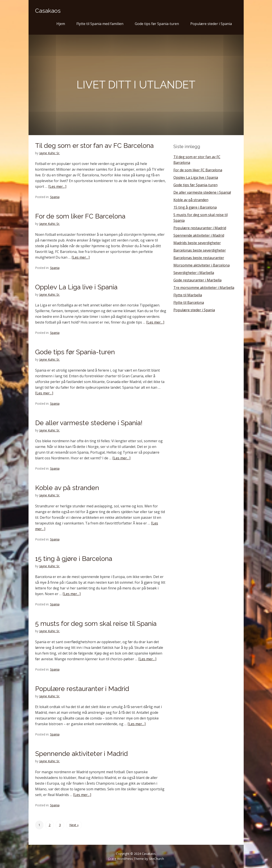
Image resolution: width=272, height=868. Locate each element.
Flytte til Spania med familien (100, 24)
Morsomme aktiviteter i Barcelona (202, 265)
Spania (55, 197)
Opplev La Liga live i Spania (76, 287)
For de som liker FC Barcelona (80, 216)
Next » (74, 825)
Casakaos (48, 11)
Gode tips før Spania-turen (157, 24)
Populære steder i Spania (211, 24)
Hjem (61, 24)
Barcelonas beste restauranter (199, 258)
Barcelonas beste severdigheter (200, 250)
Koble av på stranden (67, 488)
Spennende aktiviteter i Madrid (81, 754)
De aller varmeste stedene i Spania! (89, 423)
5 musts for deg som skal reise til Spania (96, 624)
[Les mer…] (57, 186)
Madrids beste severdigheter (197, 243)
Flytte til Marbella (188, 295)
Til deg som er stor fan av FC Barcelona (94, 146)
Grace (112, 859)
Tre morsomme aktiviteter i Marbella (204, 288)
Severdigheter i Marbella (194, 273)
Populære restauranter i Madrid (82, 689)
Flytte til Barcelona (189, 302)
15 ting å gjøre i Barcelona (74, 559)
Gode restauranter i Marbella (197, 280)
